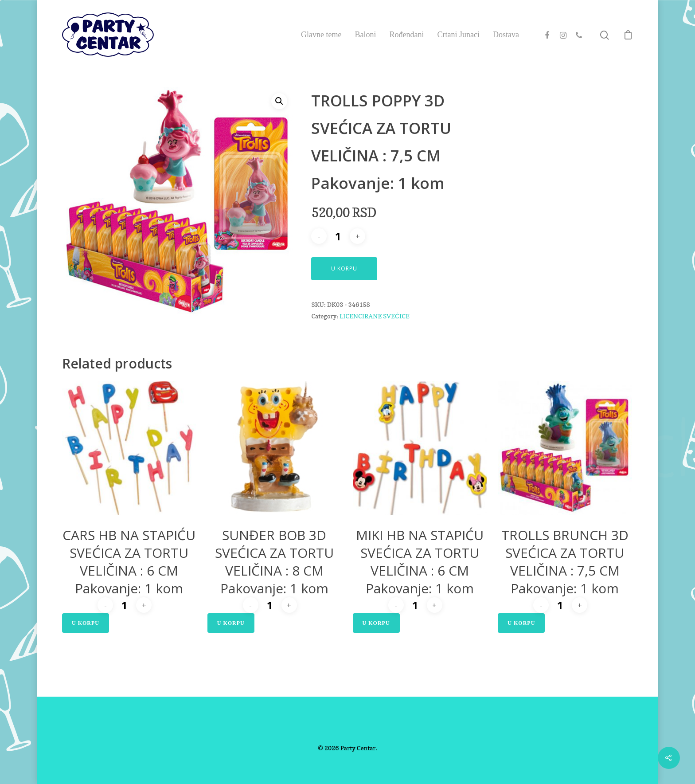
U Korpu (344, 269)
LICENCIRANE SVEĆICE (375, 316)
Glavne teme (321, 35)
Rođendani (407, 35)
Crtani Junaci (459, 35)
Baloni (366, 35)
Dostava (506, 35)
